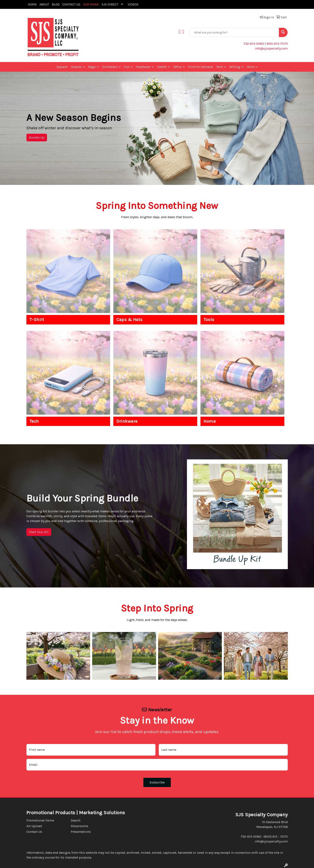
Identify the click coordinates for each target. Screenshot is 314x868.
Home (210, 421)
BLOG (56, 4)
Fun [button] (127, 67)
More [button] (251, 67)
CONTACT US (71, 4)
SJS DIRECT (110, 4)
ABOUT (44, 4)
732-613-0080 (254, 44)
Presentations (81, 832)
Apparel (62, 67)
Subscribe (157, 782)
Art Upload (34, 826)
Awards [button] (76, 67)
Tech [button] (219, 67)
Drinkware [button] (110, 67)
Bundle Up (37, 137)
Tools (209, 320)
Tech (34, 421)
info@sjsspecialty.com (271, 48)
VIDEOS (133, 4)
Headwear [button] (143, 67)
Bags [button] (92, 67)
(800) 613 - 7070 (276, 836)
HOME (32, 4)
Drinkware (127, 421)
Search (76, 820)
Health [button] (162, 67)
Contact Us (34, 832)
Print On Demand (201, 67)
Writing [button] (235, 67)
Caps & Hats (129, 320)
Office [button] (177, 67)
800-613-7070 (277, 44)
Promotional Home (40, 820)
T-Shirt (37, 320)
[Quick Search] (234, 32)
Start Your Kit (39, 532)
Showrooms (79, 826)
